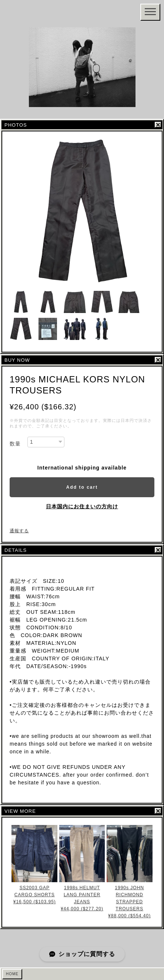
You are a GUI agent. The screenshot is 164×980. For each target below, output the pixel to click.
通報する (19, 531)
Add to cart (82, 487)
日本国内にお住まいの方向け (82, 506)
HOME (12, 974)
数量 (15, 444)
